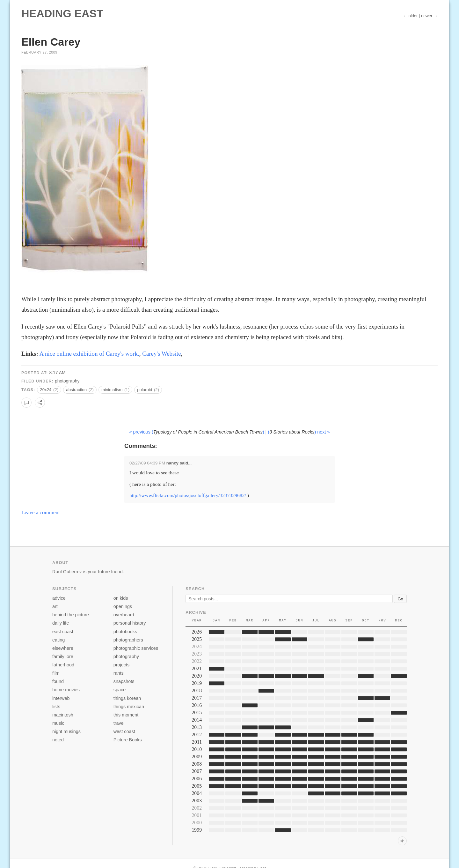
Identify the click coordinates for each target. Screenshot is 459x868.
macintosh (63, 715)
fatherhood (63, 665)
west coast (124, 731)
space (120, 690)
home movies (66, 690)
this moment (126, 715)
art (55, 606)
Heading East (62, 13)
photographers (128, 640)
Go (400, 599)
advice (59, 598)
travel (119, 723)
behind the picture (71, 615)
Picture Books (128, 740)
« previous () (197, 432)
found (58, 681)
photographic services (136, 648)
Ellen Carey (51, 42)
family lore (63, 657)
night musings (66, 731)
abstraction (80, 390)
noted (58, 740)
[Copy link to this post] (40, 403)
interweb (61, 698)
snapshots (124, 681)
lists (56, 707)
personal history (130, 623)
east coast (63, 632)
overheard (124, 615)
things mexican (129, 707)
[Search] (289, 599)
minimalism (115, 390)
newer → (429, 16)
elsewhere (63, 648)
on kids (121, 598)
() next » (299, 432)
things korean (127, 698)
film (56, 673)
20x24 (49, 390)
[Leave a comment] (26, 403)
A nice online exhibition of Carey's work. (89, 354)
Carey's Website (161, 354)
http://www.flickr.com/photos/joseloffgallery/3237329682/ (188, 495)
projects (122, 665)
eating (58, 640)
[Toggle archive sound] (402, 841)
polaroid (148, 390)
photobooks (125, 632)
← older (411, 16)
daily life (61, 623)
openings (123, 606)
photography (67, 381)
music (58, 723)
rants (119, 673)
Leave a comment (41, 512)
